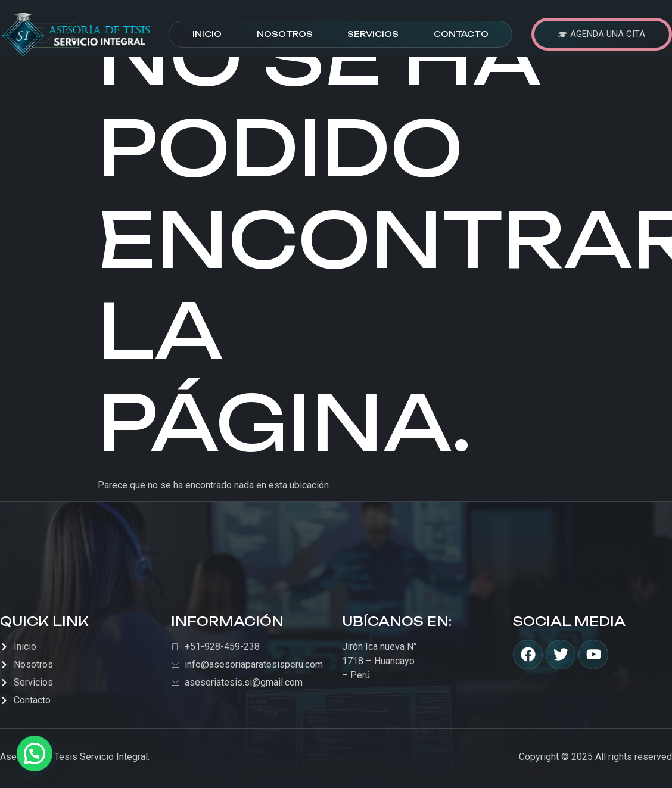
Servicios (373, 34)
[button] (35, 753)
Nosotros (285, 34)
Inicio (207, 34)
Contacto (461, 34)
